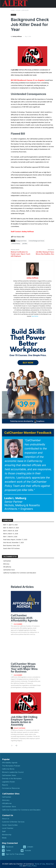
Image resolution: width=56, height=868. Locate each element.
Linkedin (30, 847)
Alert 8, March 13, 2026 (11, 534)
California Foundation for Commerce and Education (20, 573)
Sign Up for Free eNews (15, 854)
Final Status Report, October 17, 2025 (15, 540)
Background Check (21, 241)
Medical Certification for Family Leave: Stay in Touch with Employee (21, 254)
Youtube (28, 850)
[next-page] (16, 746)
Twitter (8, 850)
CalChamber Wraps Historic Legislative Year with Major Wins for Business (24, 668)
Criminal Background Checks (36, 241)
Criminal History (16, 244)
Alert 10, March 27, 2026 (11, 528)
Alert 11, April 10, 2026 (10, 525)
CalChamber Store (9, 570)
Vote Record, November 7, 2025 (13, 542)
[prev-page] (12, 746)
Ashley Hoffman (17, 36)
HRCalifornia (7, 567)
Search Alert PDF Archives (11, 548)
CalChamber (7, 561)
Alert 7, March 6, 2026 (10, 537)
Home (13, 10)
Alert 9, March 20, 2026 (11, 531)
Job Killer (25, 10)
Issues (18, 10)
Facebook (10, 847)
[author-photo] (12, 624)
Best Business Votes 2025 (11, 545)
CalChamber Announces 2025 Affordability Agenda (24, 618)
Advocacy (6, 564)
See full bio (35, 316)
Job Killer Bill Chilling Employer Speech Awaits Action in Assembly (24, 721)
